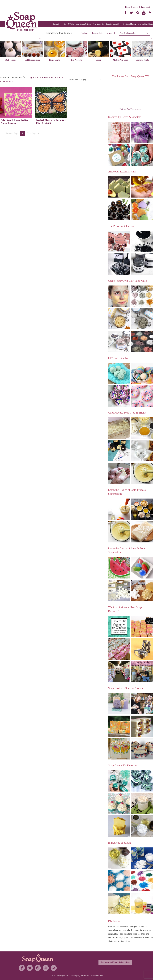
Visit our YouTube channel (130, 109)
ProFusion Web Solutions (92, 975)
